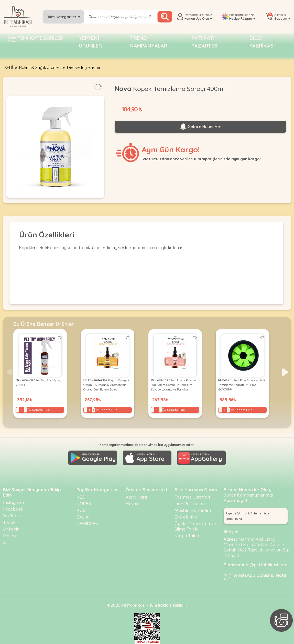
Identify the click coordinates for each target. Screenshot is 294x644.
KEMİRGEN (88, 524)
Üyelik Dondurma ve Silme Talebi (195, 526)
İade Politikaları (189, 504)
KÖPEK (84, 504)
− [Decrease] (18, 410)
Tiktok (9, 522)
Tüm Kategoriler (64, 17)
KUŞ (81, 510)
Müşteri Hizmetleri (193, 510)
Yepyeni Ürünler (90, 42)
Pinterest (12, 536)
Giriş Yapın (205, 15)
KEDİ (9, 67)
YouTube (12, 516)
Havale (133, 504)
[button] (285, 372)
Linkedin (11, 529)
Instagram (13, 502)
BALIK (83, 517)
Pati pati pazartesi (205, 42)
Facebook (13, 509)
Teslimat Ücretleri (192, 497)
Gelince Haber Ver (200, 127)
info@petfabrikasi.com (265, 565)
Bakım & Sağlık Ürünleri (40, 67)
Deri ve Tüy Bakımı (83, 67)
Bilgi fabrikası (262, 42)
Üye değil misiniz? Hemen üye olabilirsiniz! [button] (248, 516)
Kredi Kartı (136, 497)
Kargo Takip (187, 536)
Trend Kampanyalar (149, 42)
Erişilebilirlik (186, 517)
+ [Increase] (26, 410)
